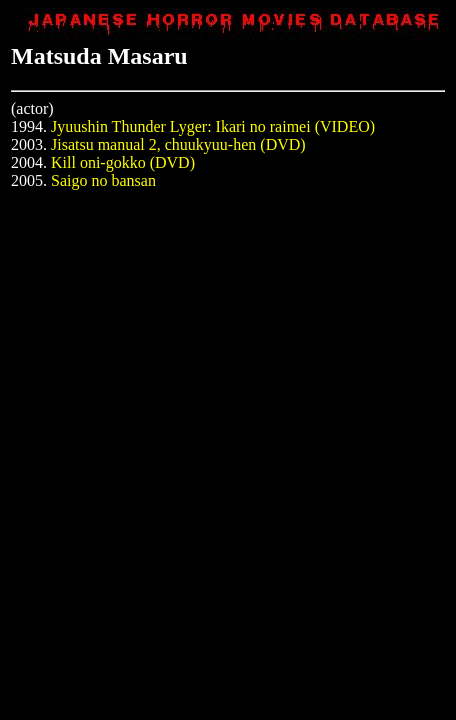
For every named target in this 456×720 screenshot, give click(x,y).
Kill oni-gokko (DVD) (123, 162)
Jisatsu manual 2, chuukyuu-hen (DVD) (178, 144)
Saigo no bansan (103, 180)
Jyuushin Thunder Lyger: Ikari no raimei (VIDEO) (213, 126)
